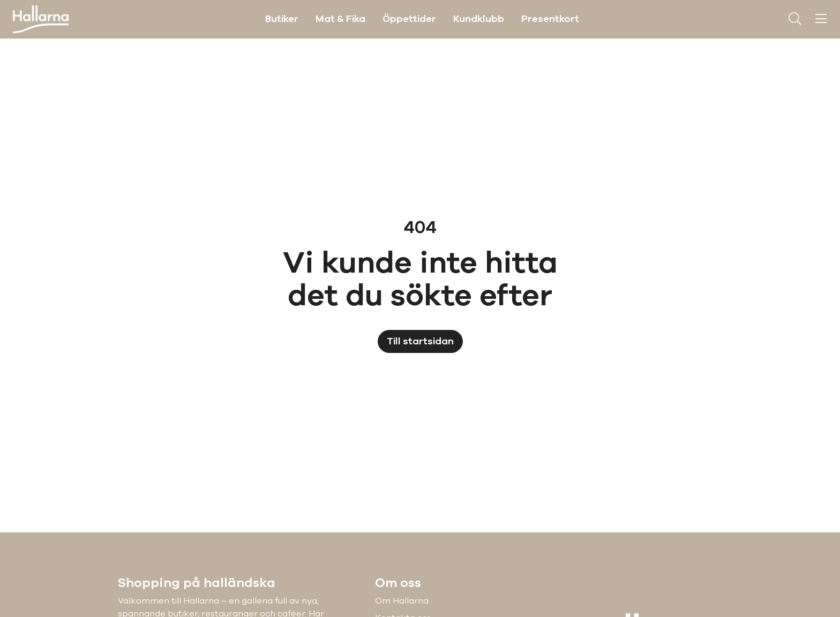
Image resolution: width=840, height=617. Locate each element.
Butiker (282, 19)
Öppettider (409, 19)
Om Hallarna (402, 601)
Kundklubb (479, 19)
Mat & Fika (340, 19)
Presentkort (550, 19)
